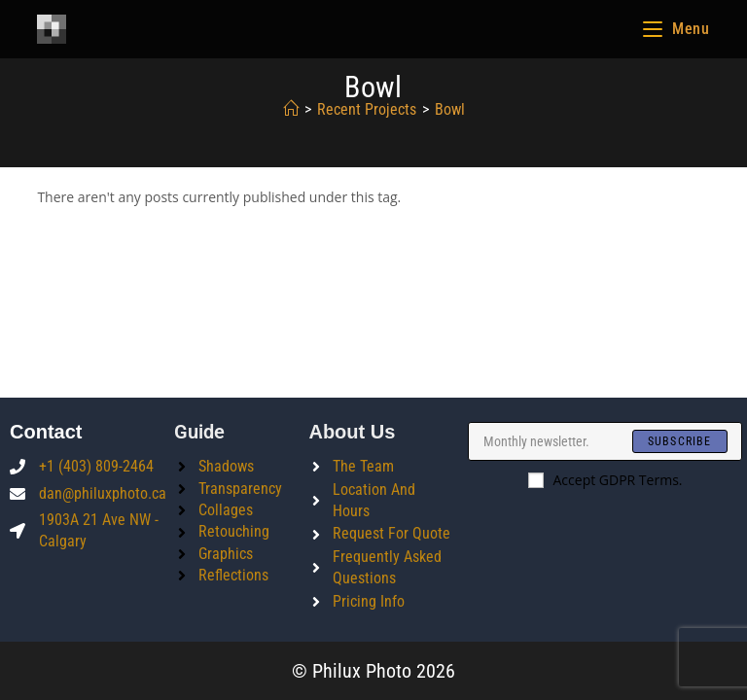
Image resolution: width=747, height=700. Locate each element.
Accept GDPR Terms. (605, 480)
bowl (450, 109)
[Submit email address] (680, 441)
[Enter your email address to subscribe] (605, 441)
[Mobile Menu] (676, 29)
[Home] (291, 109)
